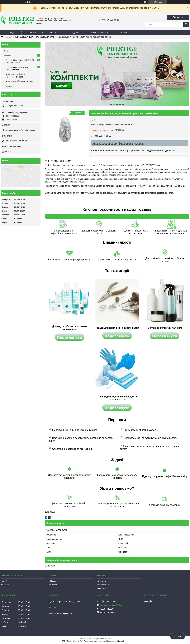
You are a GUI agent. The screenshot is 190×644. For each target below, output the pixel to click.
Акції (11, 33)
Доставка (102, 581)
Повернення (104, 585)
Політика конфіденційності (117, 641)
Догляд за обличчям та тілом (20, 81)
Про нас (55, 33)
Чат (178, 636)
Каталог (32, 33)
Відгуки (75, 33)
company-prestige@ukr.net (16, 113)
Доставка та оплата (99, 33)
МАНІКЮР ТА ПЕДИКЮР (21, 37)
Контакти (123, 33)
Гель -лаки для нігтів (45, 37)
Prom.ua (109, 639)
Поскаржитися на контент (94, 641)
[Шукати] (186, 24)
